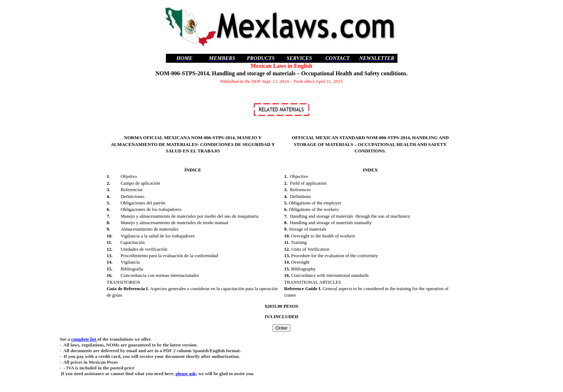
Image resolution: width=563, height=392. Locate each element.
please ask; (186, 374)
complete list (84, 339)
